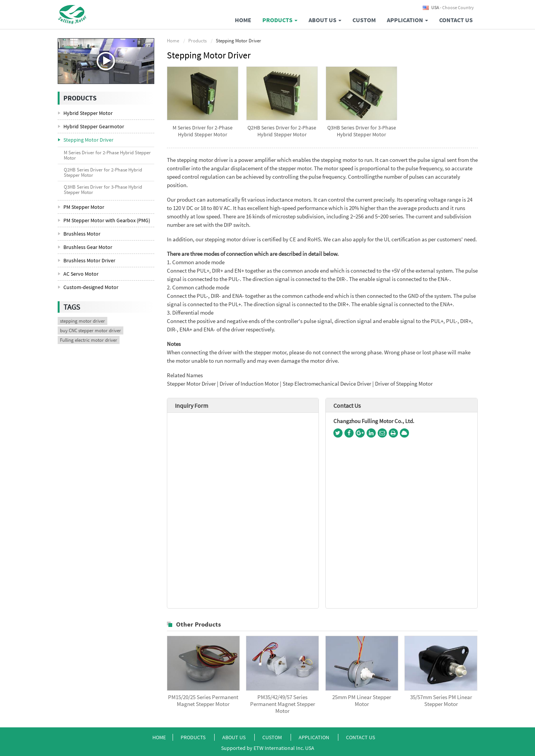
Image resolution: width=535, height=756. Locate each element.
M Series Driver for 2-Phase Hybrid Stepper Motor (203, 131)
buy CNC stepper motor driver (91, 330)
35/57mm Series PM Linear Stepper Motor (441, 701)
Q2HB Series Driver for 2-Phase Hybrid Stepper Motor (282, 131)
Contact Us (456, 20)
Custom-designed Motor (91, 287)
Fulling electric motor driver (89, 340)
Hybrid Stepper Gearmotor (94, 126)
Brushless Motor (82, 234)
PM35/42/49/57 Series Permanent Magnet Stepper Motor (283, 704)
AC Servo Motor (81, 274)
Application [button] (407, 20)
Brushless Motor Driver (89, 260)
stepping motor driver (82, 321)
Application (314, 737)
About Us (234, 737)
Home (243, 20)
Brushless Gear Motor (88, 247)
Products (197, 41)
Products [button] (280, 20)
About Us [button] (325, 20)
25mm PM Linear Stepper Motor (362, 701)
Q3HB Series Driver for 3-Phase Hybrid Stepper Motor (362, 131)
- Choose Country (453, 8)
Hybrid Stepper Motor (88, 113)
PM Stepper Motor (84, 207)
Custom (364, 20)
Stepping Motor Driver (88, 140)
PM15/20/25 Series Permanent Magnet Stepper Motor (203, 701)
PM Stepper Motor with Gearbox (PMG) (107, 220)
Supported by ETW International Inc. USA (268, 748)
